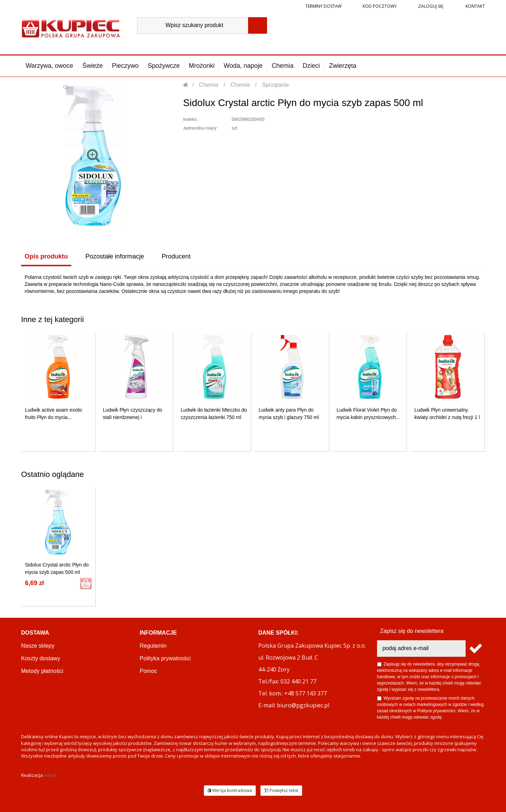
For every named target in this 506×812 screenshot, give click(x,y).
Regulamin (153, 646)
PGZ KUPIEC (157, 696)
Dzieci (311, 66)
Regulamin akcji (160, 709)
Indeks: (190, 119)
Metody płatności (42, 671)
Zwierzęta (343, 66)
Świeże (92, 66)
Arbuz (50, 775)
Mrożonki (202, 66)
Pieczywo (125, 66)
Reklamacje (36, 696)
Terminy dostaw (323, 6)
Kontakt (475, 6)
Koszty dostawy (41, 658)
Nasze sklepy (38, 646)
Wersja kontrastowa (230, 790)
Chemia (283, 66)
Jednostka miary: (200, 128)
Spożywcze (164, 66)
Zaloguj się (430, 6)
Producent (176, 256)
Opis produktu (46, 256)
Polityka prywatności (165, 658)
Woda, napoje (243, 66)
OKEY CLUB (156, 684)
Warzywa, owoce (49, 66)
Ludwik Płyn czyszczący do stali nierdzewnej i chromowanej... (133, 417)
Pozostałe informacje (115, 256)
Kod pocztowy (380, 6)
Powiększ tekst (281, 790)
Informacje (158, 633)
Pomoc (149, 671)
